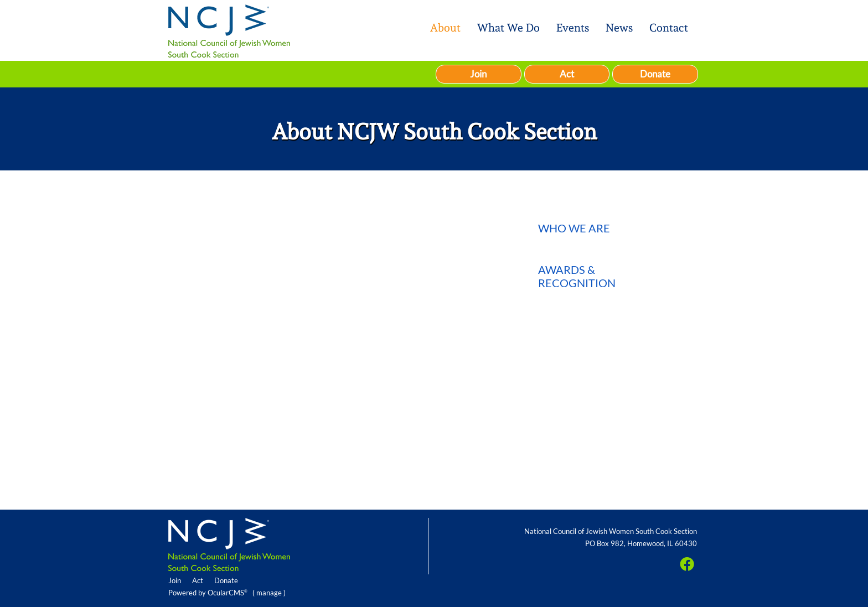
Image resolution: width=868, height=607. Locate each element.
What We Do (508, 28)
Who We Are (574, 228)
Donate (655, 74)
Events (573, 28)
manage (269, 593)
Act (567, 74)
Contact (669, 28)
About (445, 28)
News (619, 28)
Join (478, 74)
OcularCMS (228, 593)
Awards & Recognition (577, 276)
